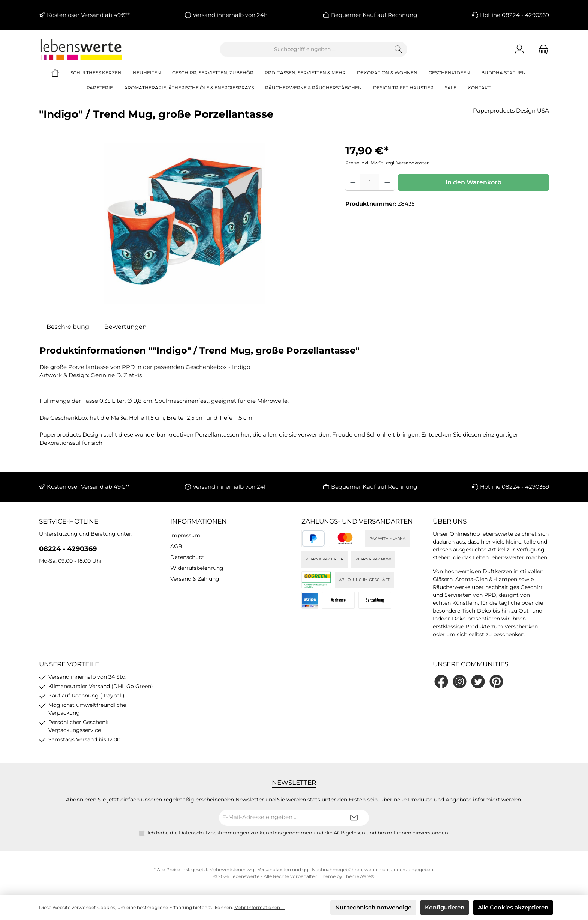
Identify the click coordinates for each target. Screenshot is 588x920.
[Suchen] (398, 49)
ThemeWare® (359, 876)
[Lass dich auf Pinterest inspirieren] (496, 681)
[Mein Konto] (519, 49)
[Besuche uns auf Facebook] (441, 681)
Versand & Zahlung (195, 579)
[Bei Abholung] (375, 600)
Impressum (185, 535)
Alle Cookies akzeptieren (513, 907)
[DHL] (316, 580)
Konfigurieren (445, 907)
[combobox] (305, 49)
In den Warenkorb (473, 182)
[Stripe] (310, 600)
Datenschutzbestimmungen (214, 833)
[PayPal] (313, 538)
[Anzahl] (370, 182)
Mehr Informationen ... (259, 907)
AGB (176, 546)
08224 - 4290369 (68, 549)
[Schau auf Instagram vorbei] (460, 681)
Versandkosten (274, 870)
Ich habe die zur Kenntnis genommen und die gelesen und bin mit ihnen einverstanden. (298, 833)
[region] (185, 223)
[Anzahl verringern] (353, 182)
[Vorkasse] (338, 600)
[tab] (68, 327)
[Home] (61, 73)
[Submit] (354, 818)
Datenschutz (187, 557)
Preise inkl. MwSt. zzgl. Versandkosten (388, 163)
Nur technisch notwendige (373, 907)
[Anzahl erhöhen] (387, 182)
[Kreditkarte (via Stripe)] (345, 538)
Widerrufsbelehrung (197, 568)
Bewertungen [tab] (125, 327)
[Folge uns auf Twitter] (478, 681)
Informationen (199, 521)
